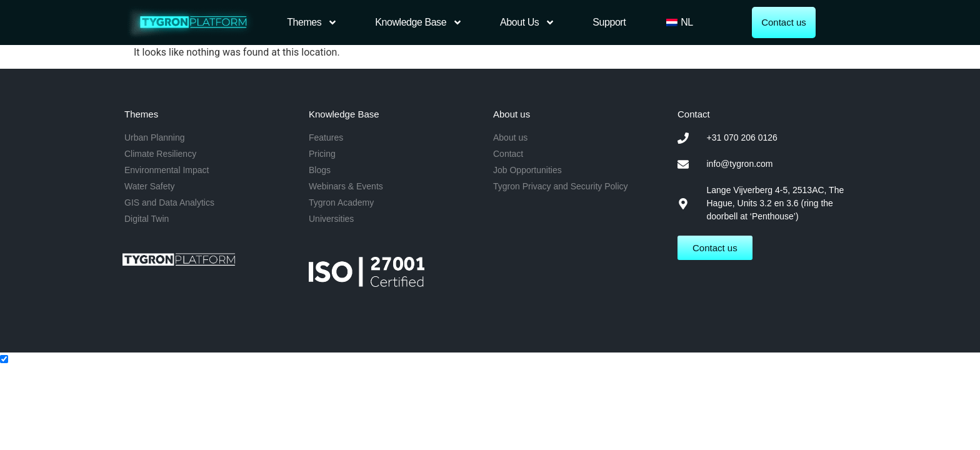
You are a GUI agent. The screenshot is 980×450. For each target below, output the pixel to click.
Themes (312, 22)
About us (527, 22)
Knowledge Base (419, 22)
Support (609, 22)
